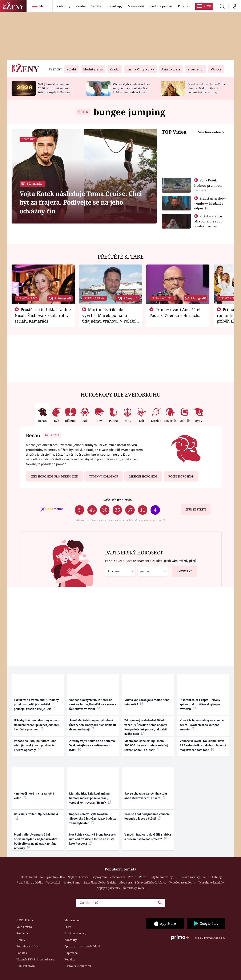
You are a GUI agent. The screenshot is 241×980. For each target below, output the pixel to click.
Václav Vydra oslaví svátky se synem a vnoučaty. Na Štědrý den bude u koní (131, 88)
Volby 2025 (53, 882)
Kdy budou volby (162, 877)
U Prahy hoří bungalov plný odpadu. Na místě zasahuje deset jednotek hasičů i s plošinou (37, 725)
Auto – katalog (212, 877)
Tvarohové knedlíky (211, 882)
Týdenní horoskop (104, 476)
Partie (132, 877)
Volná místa (24, 927)
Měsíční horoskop (143, 476)
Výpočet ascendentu (182, 882)
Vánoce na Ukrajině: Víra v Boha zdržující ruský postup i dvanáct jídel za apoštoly (35, 745)
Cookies (22, 953)
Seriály (96, 6)
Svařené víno (72, 882)
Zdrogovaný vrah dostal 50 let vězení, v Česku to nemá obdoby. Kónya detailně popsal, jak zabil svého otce (146, 727)
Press (68, 927)
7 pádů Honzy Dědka (30, 882)
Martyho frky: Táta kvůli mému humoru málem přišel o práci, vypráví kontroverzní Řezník (90, 798)
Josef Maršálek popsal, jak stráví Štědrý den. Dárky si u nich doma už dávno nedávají (93, 725)
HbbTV (21, 940)
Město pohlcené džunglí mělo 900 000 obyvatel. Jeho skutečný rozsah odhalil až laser (146, 745)
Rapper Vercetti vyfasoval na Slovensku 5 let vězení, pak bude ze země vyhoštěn (93, 819)
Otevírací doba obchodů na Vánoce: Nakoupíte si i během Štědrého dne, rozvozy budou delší (206, 90)
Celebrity (64, 6)
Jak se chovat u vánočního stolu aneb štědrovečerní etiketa (146, 796)
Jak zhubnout (28, 877)
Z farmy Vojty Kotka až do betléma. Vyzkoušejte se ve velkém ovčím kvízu (93, 745)
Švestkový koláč (134, 888)
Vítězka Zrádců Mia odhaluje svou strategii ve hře (208, 221)
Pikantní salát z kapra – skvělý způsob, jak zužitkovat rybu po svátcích (200, 704)
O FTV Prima (25, 920)
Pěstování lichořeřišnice (150, 882)
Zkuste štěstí (196, 509)
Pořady (183, 6)
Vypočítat (182, 570)
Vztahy (81, 6)
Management (73, 920)
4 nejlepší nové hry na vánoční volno (34, 796)
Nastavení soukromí (78, 966)
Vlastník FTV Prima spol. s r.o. (36, 959)
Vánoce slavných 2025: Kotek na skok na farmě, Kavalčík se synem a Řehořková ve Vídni (93, 704)
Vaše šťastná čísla (117, 500)
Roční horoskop (181, 476)
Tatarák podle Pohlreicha (100, 882)
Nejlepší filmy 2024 (52, 877)
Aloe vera (126, 882)
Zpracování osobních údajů (82, 946)
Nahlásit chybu (26, 966)
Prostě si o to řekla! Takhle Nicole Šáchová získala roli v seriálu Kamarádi (43, 315)
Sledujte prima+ (161, 6)
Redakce (70, 959)
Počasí (143, 877)
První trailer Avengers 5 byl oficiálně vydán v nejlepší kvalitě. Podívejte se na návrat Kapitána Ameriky (36, 841)
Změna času (117, 877)
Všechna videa (210, 132)
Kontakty (71, 940)
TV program (99, 877)
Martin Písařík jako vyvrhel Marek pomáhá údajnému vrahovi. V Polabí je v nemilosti (109, 318)
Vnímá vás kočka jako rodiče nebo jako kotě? (147, 702)
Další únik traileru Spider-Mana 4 (36, 816)
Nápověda (71, 953)
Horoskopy (114, 6)
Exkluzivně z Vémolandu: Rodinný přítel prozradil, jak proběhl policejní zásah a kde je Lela (36, 704)
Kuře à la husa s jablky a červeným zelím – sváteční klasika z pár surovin (203, 725)
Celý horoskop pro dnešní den (54, 476)
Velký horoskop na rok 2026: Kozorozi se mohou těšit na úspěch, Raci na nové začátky (56, 90)
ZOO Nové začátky (188, 877)
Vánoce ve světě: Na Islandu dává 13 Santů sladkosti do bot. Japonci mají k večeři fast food (203, 745)
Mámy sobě (136, 6)
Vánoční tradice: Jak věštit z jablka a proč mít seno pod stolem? (148, 837)
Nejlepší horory (78, 877)
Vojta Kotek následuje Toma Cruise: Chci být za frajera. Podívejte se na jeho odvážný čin (81, 202)
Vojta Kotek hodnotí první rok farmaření (208, 185)
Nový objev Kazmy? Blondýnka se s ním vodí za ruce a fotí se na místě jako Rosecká (93, 839)
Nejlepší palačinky (108, 888)
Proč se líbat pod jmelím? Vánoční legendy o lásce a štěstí (147, 816)
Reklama (22, 933)
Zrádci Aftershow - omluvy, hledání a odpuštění (210, 203)
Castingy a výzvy (75, 933)
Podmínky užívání (28, 946)
